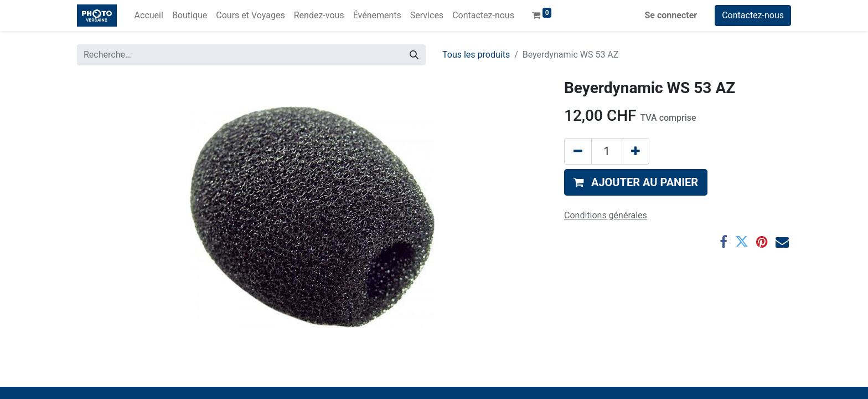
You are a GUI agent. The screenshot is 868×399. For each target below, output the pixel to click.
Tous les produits (476, 55)
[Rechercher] (414, 55)
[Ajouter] (635, 151)
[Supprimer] (578, 151)
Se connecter (671, 15)
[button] (636, 182)
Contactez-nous (753, 15)
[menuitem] (149, 16)
